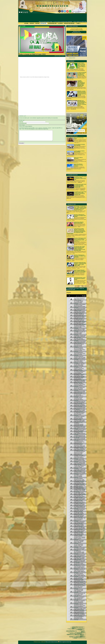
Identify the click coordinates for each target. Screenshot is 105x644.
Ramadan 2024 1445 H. (73, 635)
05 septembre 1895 (81, 637)
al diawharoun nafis (79, 627)
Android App (69, 642)
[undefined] (71, 299)
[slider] (79, 296)
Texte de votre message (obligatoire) (26, 126)
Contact (32, 23)
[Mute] (83, 296)
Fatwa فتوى (75, 627)
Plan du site (48, 642)
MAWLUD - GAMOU (71, 630)
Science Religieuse (70, 23)
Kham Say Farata (74, 633)
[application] (76, 296)
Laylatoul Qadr (80, 635)
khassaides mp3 (52, 23)
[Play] (69, 296)
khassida (69, 635)
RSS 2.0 (60, 642)
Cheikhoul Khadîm (76, 632)
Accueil (26, 23)
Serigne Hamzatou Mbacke (77, 638)
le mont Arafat (75, 635)
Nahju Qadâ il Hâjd (69, 632)
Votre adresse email (23, 123)
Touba (79, 23)
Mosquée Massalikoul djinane (76, 636)
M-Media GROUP (72, 58)
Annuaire (56, 642)
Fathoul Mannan (80, 628)
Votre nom (21, 122)
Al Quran (60, 23)
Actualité (44, 23)
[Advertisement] (53, 17)
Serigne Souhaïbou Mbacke (80, 633)
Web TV (72, 628)
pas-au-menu (78, 630)
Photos (37, 23)
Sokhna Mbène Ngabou (70, 631)
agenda (64, 642)
